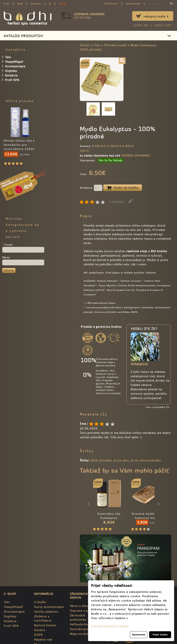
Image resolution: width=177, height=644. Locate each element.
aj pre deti (121, 460)
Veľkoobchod (133, 4)
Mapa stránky (80, 634)
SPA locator (111, 4)
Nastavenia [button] (139, 635)
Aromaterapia (14, 66)
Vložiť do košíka (123, 188)
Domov (85, 45)
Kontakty (36, 4)
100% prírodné (101, 460)
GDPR (38, 635)
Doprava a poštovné (85, 611)
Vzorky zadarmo (46, 611)
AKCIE (62, 4)
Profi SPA (11, 80)
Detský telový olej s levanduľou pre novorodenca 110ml (19, 145)
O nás (6, 4)
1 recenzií (117, 202)
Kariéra (40, 630)
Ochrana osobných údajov (110, 626)
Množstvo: (91, 188)
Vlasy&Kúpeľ (13, 61)
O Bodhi (40, 602)
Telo (97, 45)
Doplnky (10, 71)
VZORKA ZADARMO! (136, 155)
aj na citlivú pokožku (146, 460)
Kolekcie (10, 75)
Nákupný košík (156, 16)
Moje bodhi (154, 4)
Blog (20, 4)
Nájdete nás (43, 639)
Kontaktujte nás (82, 629)
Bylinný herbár (45, 625)
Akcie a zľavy (80, 606)
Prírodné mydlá (115, 45)
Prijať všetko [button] (160, 635)
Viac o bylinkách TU (157, 407)
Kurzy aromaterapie (49, 607)
